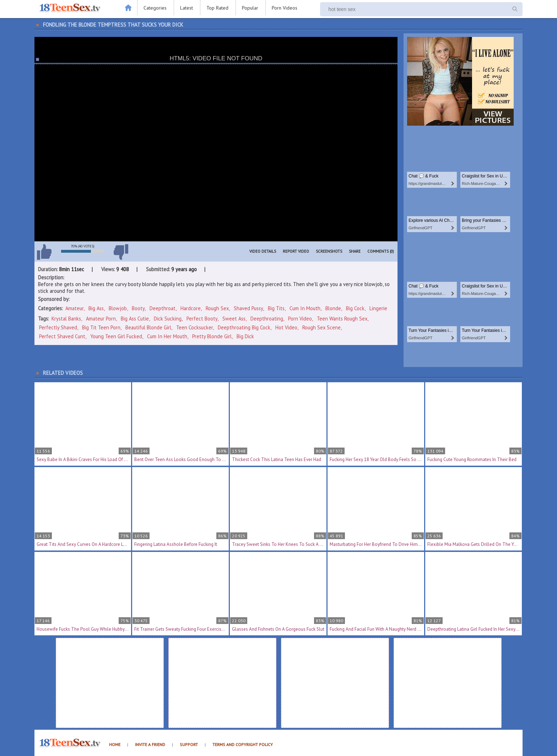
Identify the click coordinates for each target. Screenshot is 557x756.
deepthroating (267, 319)
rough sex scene (321, 327)
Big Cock (355, 308)
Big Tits (276, 308)
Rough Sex (217, 308)
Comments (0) (381, 251)
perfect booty (202, 319)
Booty (138, 308)
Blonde (333, 308)
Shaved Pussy (248, 308)
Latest (186, 8)
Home (115, 744)
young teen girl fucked (116, 336)
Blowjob (118, 308)
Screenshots (329, 251)
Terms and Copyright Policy (243, 744)
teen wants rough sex (342, 319)
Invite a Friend (150, 744)
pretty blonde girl (212, 336)
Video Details (263, 251)
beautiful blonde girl (148, 327)
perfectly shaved (58, 327)
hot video (286, 327)
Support (189, 744)
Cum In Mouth (305, 308)
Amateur (74, 308)
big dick (245, 336)
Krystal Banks (66, 319)
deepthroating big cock (244, 327)
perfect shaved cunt (62, 336)
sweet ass (234, 319)
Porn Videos (285, 8)
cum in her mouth (167, 336)
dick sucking (168, 319)
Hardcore (191, 308)
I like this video (44, 252)
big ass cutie (135, 319)
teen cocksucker (194, 327)
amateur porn (101, 319)
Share (355, 251)
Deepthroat (163, 308)
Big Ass (96, 308)
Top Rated (217, 8)
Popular (250, 8)
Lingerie (378, 308)
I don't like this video (121, 252)
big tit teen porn (101, 327)
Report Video (296, 251)
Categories (155, 8)
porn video (300, 319)
